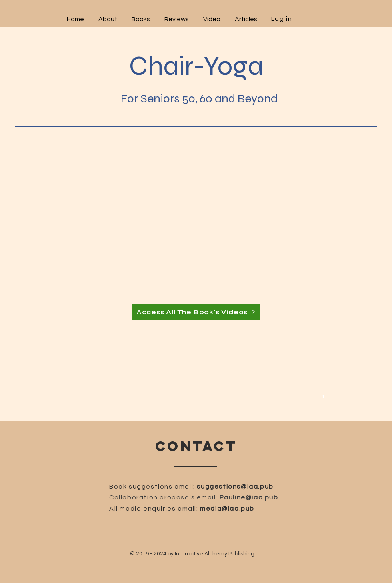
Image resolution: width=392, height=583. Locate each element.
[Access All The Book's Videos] (196, 312)
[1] (324, 396)
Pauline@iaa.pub (249, 497)
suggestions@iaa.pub (235, 487)
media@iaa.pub (227, 509)
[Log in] (282, 19)
